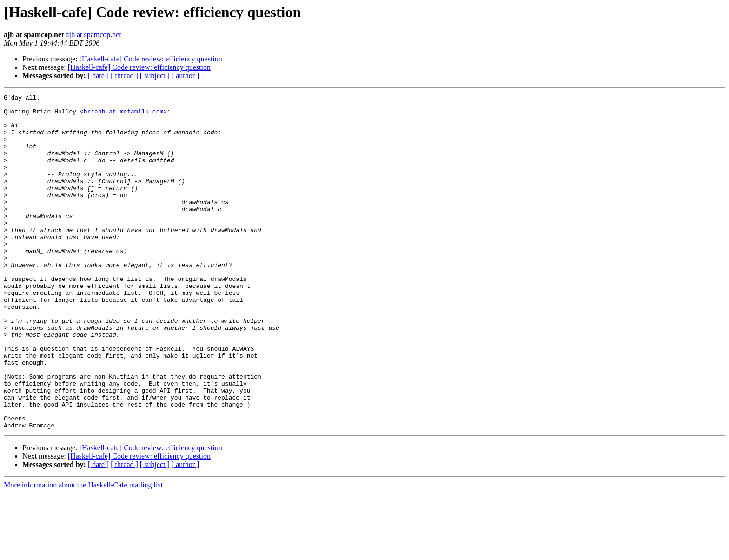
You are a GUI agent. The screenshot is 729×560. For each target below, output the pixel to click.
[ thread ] (124, 76)
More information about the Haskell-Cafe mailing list (83, 552)
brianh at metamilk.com (124, 115)
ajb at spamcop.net (93, 35)
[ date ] (98, 76)
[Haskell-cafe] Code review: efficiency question (151, 59)
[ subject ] (155, 76)
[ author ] (186, 76)
